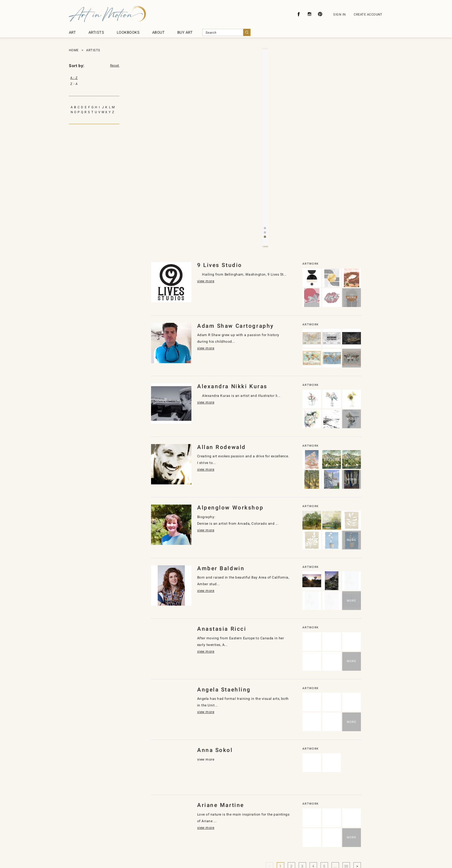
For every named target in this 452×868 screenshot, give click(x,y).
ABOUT (158, 32)
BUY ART (185, 32)
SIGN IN (339, 15)
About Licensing (243, 837)
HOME (74, 50)
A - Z (74, 78)
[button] (260, 147)
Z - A (74, 84)
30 (346, 776)
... (335, 776)
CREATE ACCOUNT (368, 15)
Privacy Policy (183, 837)
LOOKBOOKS (128, 32)
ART (72, 32)
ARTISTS (96, 32)
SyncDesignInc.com (228, 855)
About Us (155, 837)
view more (254, 126)
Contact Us (212, 837)
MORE (352, 207)
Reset (115, 66)
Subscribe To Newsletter (285, 837)
